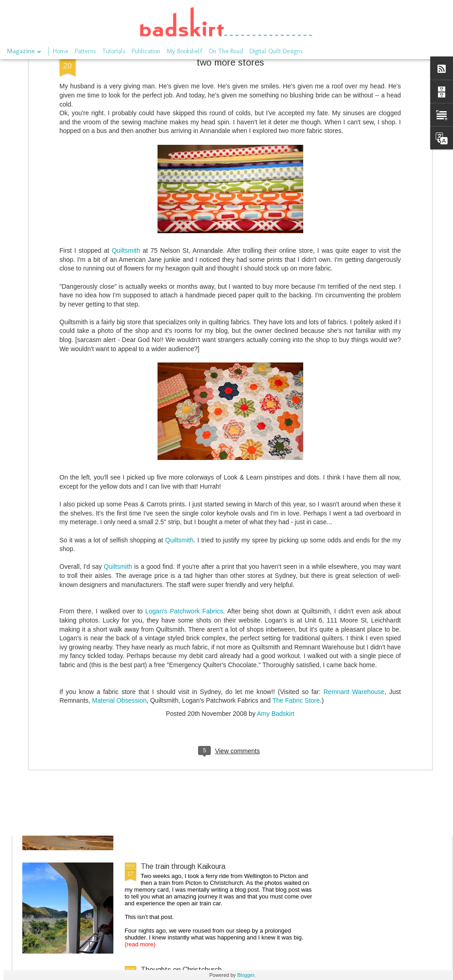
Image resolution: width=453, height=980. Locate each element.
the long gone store (172, 660)
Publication (146, 51)
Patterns (85, 51)
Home (61, 51)
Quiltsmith (126, 129)
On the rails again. (169, 763)
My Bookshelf (184, 51)
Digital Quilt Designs (276, 51)
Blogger (246, 975)
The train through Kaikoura (183, 866)
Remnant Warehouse (354, 571)
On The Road (226, 51)
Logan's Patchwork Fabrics (184, 490)
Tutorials (114, 51)
